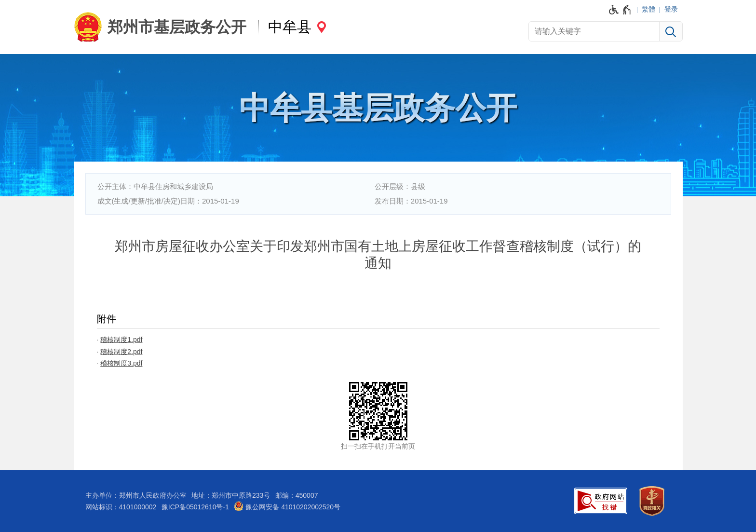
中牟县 (290, 27)
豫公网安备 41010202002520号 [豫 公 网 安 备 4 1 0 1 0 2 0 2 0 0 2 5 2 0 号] (287, 506)
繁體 (648, 9)
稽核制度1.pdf (121, 340)
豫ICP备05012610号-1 (195, 507)
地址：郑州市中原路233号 (231, 495)
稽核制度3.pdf (121, 363)
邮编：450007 (297, 495)
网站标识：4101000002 (121, 507)
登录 (671, 9)
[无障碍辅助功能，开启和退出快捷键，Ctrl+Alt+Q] (620, 10)
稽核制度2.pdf (121, 352)
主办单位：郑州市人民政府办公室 (136, 495)
